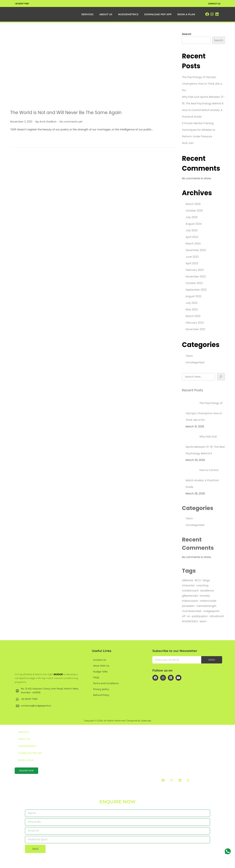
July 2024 (192, 230)
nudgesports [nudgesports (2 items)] (211, 611)
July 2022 (191, 303)
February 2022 (195, 323)
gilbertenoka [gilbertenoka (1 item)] (190, 596)
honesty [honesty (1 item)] (205, 596)
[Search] (221, 377)
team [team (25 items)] (203, 621)
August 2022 (194, 296)
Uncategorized (195, 362)
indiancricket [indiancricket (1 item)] (208, 601)
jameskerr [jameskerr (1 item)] (188, 606)
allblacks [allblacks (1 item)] (188, 580)
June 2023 (192, 257)
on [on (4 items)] (189, 616)
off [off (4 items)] (184, 616)
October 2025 (194, 211)
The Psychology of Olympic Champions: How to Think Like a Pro (202, 84)
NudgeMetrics (128, 14)
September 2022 (196, 290)
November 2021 (195, 329)
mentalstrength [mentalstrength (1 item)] (206, 606)
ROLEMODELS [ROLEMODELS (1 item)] (190, 621)
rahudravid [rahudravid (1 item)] (217, 616)
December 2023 (196, 250)
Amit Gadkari (48, 122)
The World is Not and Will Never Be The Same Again (66, 113)
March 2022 (193, 316)
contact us (212, 3)
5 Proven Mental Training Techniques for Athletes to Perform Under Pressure (199, 130)
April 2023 (192, 263)
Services (87, 14)
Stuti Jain (188, 143)
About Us (106, 14)
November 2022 (196, 277)
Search (187, 34)
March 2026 (193, 204)
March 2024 (193, 244)
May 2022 (192, 309)
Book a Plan (186, 14)
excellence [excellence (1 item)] (207, 591)
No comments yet (71, 122)
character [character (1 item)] (188, 585)
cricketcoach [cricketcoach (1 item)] (190, 591)
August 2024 (194, 224)
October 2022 (194, 283)
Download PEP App (158, 14)
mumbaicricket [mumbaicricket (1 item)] (192, 611)
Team (189, 356)
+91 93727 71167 (24, 3)
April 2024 (192, 237)
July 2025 (192, 217)
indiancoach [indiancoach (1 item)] (190, 601)
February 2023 (195, 270)
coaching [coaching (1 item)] (202, 585)
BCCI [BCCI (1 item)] (198, 580)
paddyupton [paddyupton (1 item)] (200, 616)
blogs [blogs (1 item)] (206, 580)
